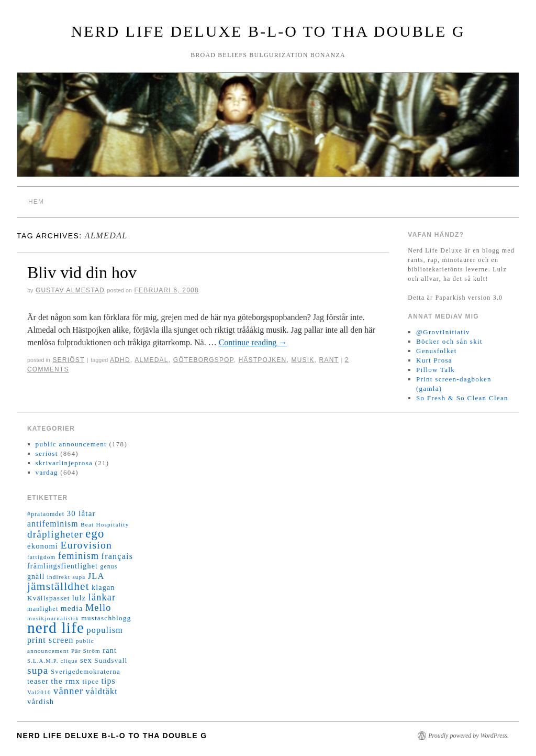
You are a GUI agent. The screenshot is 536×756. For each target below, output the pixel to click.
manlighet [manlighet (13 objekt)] (43, 609)
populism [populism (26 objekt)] (105, 630)
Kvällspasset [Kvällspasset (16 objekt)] (49, 598)
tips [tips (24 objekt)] (108, 681)
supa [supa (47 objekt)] (38, 670)
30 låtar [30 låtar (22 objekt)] (81, 513)
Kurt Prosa (434, 360)
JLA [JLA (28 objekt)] (96, 576)
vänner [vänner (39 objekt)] (68, 691)
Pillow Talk (435, 370)
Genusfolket (437, 351)
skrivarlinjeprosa (64, 463)
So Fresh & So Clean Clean (462, 398)
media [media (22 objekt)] (72, 608)
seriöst (68, 360)
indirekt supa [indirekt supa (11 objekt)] (66, 577)
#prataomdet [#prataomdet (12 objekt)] (46, 514)
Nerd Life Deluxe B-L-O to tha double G (268, 31)
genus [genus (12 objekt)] (109, 567)
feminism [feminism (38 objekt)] (79, 556)
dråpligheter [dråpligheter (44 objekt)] (55, 534)
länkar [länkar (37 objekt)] (102, 597)
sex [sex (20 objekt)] (86, 660)
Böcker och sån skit (449, 341)
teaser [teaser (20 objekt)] (38, 681)
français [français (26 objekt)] (117, 556)
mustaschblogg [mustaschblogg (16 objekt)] (106, 618)
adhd (120, 360)
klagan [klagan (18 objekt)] (103, 588)
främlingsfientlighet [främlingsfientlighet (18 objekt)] (63, 566)
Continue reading (253, 342)
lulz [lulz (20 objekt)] (79, 598)
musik (303, 360)
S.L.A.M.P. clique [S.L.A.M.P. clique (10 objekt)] (53, 661)
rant (329, 360)
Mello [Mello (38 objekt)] (98, 608)
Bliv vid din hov (82, 272)
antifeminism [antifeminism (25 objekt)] (53, 524)
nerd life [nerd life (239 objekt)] (56, 628)
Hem (36, 202)
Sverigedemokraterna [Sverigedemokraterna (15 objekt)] (86, 672)
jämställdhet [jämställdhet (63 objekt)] (58, 586)
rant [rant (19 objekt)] (110, 650)
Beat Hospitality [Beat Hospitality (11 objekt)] (105, 524)
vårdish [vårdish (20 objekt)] (41, 702)
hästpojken (262, 360)
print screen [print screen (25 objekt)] (51, 640)
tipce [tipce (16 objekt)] (91, 681)
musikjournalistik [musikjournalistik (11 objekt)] (53, 618)
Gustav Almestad (70, 290)
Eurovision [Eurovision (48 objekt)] (87, 545)
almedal (151, 360)
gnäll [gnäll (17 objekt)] (36, 577)
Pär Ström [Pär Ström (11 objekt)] (86, 651)
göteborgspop (204, 360)
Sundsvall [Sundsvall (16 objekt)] (111, 660)
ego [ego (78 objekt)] (95, 534)
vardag (47, 472)
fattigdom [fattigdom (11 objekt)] (41, 557)
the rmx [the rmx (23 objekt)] (65, 681)
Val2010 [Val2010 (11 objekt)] (39, 692)
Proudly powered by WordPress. (468, 736)
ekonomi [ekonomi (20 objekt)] (43, 546)
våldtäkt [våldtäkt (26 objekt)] (102, 691)
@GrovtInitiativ (443, 332)
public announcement (71, 444)
